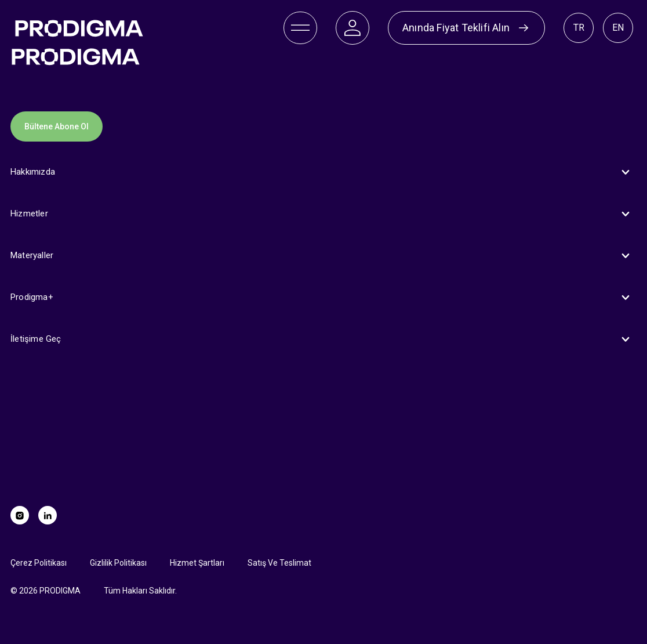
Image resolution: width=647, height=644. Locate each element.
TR (579, 28)
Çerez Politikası (39, 563)
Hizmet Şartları (197, 563)
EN (618, 28)
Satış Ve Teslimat (279, 563)
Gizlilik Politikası (118, 563)
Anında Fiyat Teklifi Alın (466, 28)
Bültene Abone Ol (57, 126)
